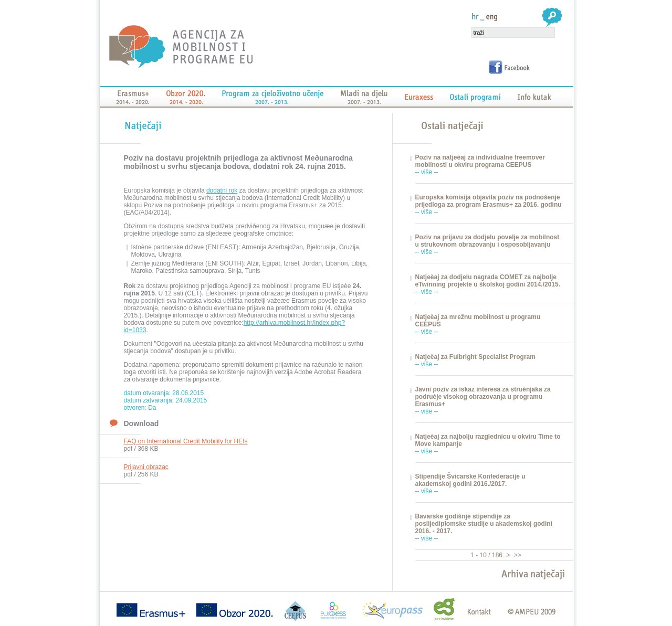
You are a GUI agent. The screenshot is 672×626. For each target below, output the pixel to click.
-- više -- (427, 172)
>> (516, 555)
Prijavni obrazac (146, 467)
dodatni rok (222, 190)
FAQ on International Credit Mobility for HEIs (186, 441)
